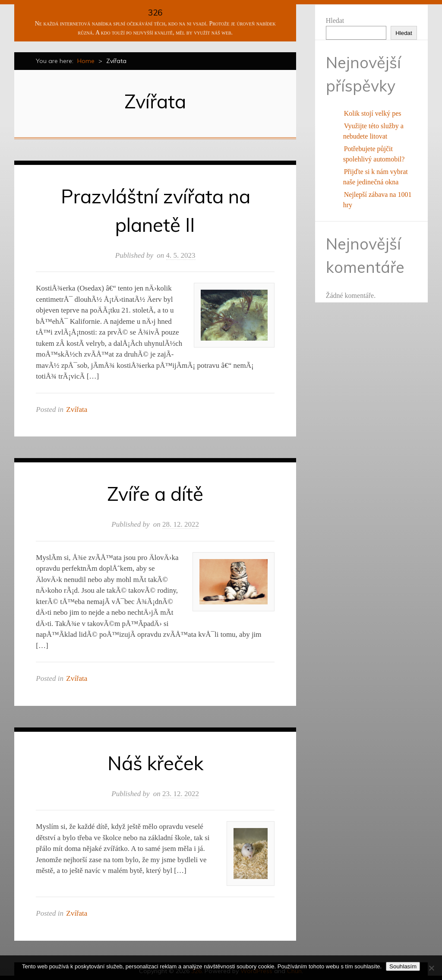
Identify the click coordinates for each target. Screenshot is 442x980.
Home (86, 61)
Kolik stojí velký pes (373, 113)
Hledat (335, 21)
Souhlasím (403, 966)
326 (155, 13)
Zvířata (77, 409)
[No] (431, 968)
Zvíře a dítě (155, 494)
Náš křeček (155, 763)
